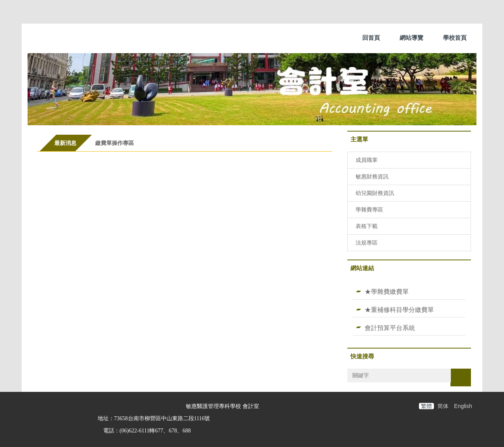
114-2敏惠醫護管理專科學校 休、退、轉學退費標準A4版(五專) (148, 230)
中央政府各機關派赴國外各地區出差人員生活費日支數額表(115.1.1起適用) (165, 282)
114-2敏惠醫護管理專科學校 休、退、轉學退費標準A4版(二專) (148, 256)
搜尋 (461, 377)
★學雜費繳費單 (387, 291)
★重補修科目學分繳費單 (399, 310)
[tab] (65, 143)
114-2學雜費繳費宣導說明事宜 (104, 205)
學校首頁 (455, 38)
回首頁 (371, 38)
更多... (185, 304)
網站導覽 (411, 38)
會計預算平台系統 (390, 328)
